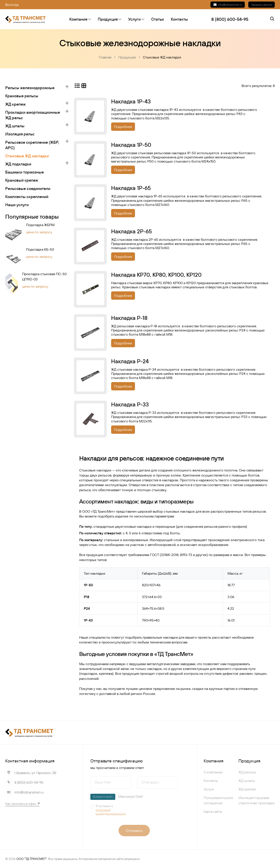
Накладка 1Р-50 (131, 145)
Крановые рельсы (22, 96)
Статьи (157, 19)
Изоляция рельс (20, 134)
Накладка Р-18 (129, 318)
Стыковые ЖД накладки (162, 57)
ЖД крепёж (247, 789)
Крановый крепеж (22, 180)
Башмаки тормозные (24, 172)
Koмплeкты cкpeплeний (27, 197)
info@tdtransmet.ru (228, 5)
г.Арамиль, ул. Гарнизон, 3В (35, 773)
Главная (105, 57)
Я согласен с (114, 810)
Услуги (136, 19)
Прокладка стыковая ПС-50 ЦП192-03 (44, 277)
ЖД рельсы (247, 772)
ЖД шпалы (15, 126)
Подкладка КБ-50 (40, 250)
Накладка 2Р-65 (131, 231)
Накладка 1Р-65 (131, 188)
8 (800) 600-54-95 (29, 782)
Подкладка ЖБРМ (40, 225)
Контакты (179, 19)
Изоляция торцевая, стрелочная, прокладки (256, 800)
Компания (80, 19)
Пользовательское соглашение (218, 800)
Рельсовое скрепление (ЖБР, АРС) (32, 145)
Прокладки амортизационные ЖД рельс (33, 115)
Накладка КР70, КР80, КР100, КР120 (156, 275)
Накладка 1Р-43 (131, 101)
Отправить (134, 831)
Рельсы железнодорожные (30, 88)
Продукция (109, 19)
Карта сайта (213, 811)
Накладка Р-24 (130, 361)
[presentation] (165, 811)
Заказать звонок (262, 5)
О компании (213, 772)
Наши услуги (17, 205)
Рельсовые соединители (28, 189)
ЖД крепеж (15, 104)
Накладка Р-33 (130, 404)
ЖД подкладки (18, 164)
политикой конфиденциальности (111, 812)
